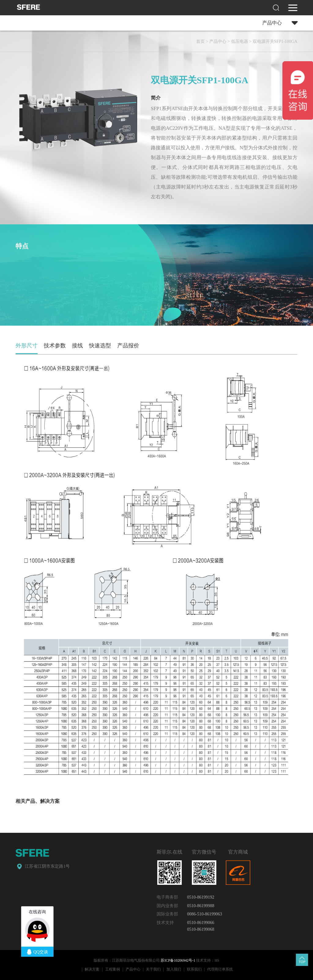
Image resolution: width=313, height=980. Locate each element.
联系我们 (194, 969)
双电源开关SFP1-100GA (275, 41)
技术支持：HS (208, 960)
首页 (200, 41)
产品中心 (218, 41)
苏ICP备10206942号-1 (178, 960)
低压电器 (240, 41)
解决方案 (92, 969)
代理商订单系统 (220, 969)
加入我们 (174, 969)
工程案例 (113, 969)
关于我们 (153, 969)
